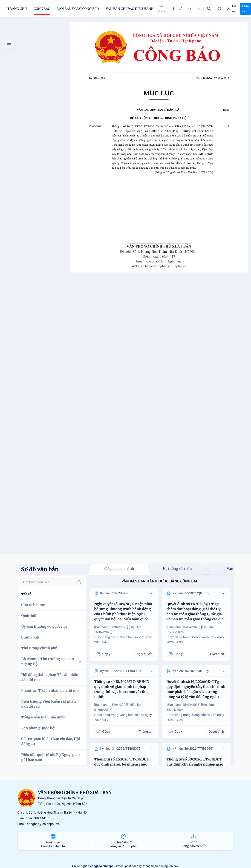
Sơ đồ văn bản (40, 569)
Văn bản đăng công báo (78, 9)
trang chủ (17, 9)
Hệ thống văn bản (177, 569)
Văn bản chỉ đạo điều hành (130, 9)
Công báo (42, 9)
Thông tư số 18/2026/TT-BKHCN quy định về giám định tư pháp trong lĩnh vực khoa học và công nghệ (122, 689)
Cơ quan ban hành (119, 569)
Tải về (231, 9)
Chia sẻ (245, 9)
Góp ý (103, 654)
